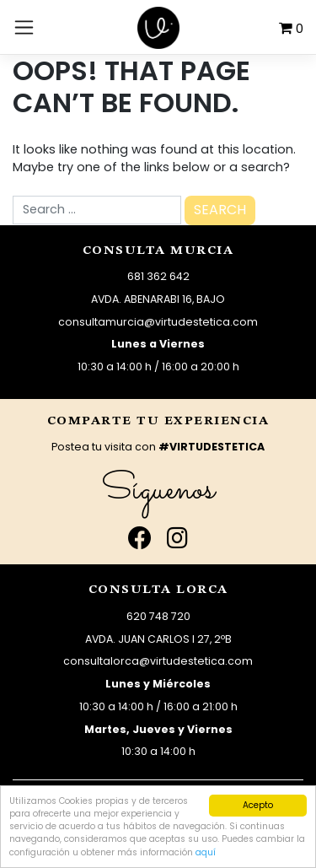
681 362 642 (158, 276)
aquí (206, 852)
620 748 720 (158, 616)
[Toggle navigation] (24, 27)
